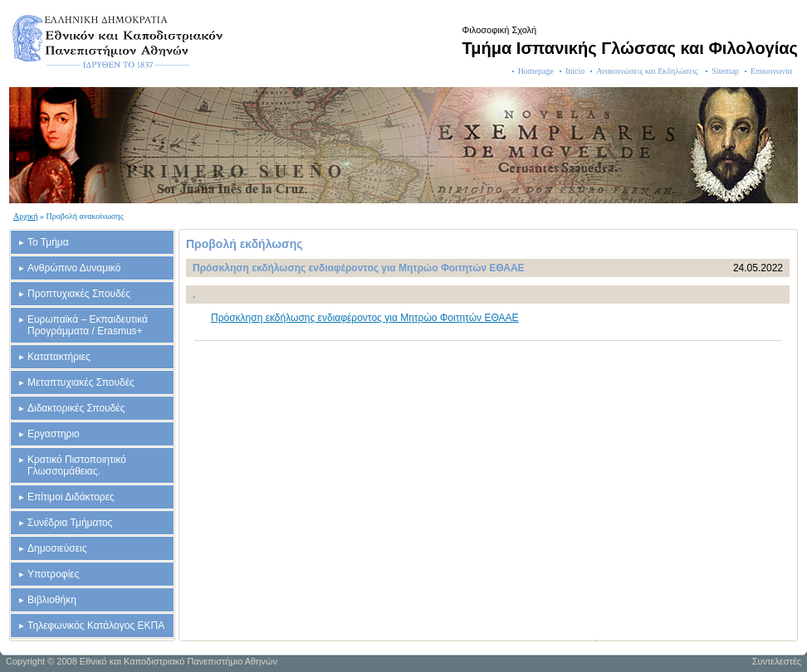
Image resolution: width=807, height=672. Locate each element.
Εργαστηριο (54, 434)
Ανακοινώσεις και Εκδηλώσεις (648, 71)
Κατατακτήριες (59, 357)
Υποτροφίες (53, 574)
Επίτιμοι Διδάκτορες (71, 497)
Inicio (575, 71)
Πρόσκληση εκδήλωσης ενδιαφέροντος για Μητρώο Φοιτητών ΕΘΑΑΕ (365, 318)
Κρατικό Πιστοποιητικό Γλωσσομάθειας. (77, 465)
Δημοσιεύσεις (57, 548)
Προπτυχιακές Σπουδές (79, 294)
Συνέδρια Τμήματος (70, 523)
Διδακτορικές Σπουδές (76, 408)
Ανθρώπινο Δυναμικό (74, 268)
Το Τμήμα (48, 242)
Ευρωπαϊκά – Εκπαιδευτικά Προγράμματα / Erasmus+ (88, 325)
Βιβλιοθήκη (52, 600)
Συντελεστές (777, 661)
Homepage (536, 71)
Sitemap (725, 71)
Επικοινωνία (771, 71)
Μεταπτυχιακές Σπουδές (81, 382)
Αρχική (26, 216)
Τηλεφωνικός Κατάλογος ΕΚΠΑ (96, 626)
